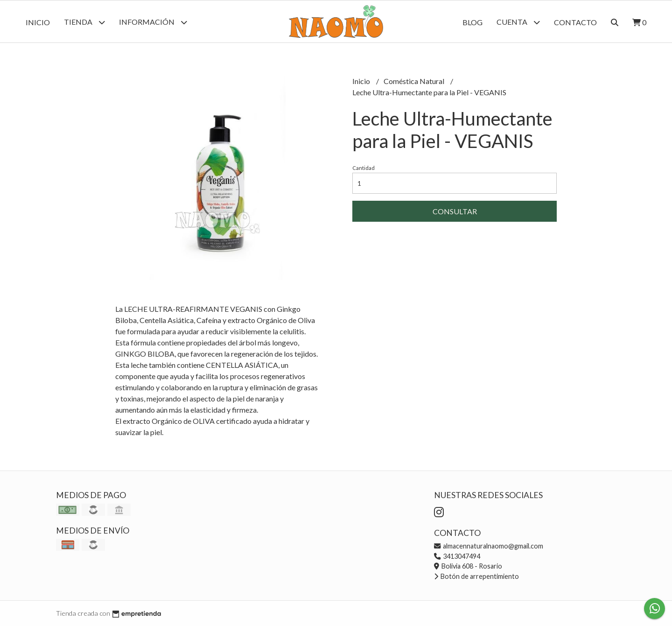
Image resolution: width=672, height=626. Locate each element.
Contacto (575, 22)
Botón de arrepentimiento (476, 576)
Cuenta (518, 22)
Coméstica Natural (415, 81)
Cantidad (364, 168)
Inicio (38, 22)
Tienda (84, 22)
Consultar (455, 211)
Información (153, 22)
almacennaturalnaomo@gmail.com (489, 546)
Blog (472, 22)
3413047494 (457, 556)
